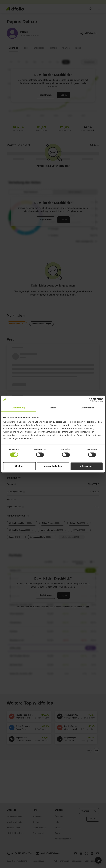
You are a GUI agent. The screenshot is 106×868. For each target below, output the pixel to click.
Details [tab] (53, 408)
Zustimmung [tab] (18, 408)
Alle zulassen (87, 466)
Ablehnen (19, 466)
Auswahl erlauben (53, 466)
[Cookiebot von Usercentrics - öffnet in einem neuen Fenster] (91, 400)
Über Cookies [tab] (88, 408)
